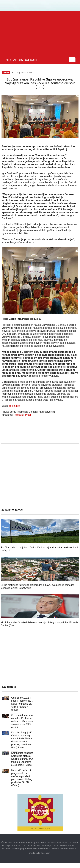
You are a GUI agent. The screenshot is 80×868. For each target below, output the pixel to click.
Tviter (28, 415)
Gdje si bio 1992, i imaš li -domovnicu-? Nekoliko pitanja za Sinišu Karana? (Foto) (22, 704)
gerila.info (14, 406)
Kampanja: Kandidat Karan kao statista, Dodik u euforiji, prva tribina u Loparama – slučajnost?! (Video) (22, 759)
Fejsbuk (18, 415)
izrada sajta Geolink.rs (40, 853)
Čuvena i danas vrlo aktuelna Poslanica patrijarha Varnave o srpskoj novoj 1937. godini (22, 721)
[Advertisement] (40, 34)
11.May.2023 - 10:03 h (22, 73)
